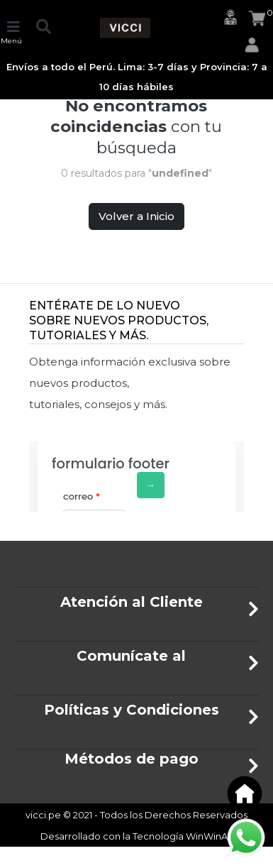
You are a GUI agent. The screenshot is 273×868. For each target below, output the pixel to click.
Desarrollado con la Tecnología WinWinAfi (137, 836)
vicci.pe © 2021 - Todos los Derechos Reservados (136, 815)
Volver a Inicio (136, 216)
